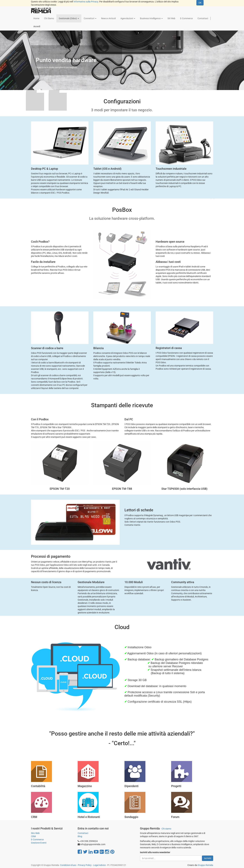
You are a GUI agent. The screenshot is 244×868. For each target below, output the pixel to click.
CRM (33, 836)
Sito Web (35, 833)
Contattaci (83, 833)
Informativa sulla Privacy (86, 2)
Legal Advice (99, 865)
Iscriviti (208, 858)
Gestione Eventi (39, 843)
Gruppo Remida (205, 865)
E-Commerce (37, 840)
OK (200, 3)
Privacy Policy (85, 865)
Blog (80, 836)
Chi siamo (166, 829)
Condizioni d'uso (68, 865)
